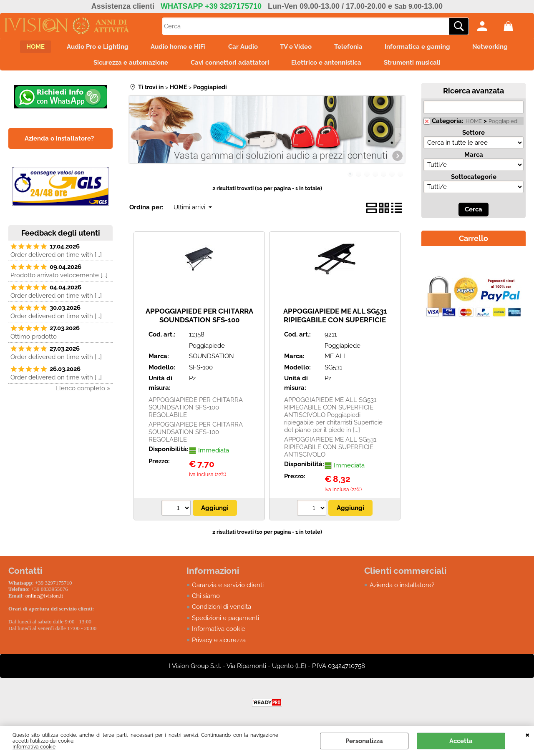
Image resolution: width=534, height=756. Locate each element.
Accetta (461, 741)
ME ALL (336, 360)
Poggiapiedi (504, 125)
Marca (474, 158)
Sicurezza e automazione (127, 65)
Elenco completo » (83, 392)
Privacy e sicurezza (219, 644)
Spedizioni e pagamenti (225, 622)
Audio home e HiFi (174, 48)
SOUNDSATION (212, 360)
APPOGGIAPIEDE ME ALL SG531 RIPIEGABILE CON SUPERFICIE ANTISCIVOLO (335, 323)
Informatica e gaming (424, 48)
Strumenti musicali (416, 65)
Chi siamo (206, 600)
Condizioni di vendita (222, 610)
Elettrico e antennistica (328, 65)
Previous (135, 139)
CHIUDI (528, 734)
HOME (26, 48)
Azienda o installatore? (402, 588)
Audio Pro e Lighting (91, 48)
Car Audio (242, 48)
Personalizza (364, 741)
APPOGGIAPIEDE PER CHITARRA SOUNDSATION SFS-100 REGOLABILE (199, 323)
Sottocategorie (474, 181)
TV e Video (297, 48)
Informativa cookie (34, 747)
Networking (500, 48)
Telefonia (353, 48)
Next (399, 139)
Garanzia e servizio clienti (228, 588)
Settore (474, 136)
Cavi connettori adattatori (229, 65)
